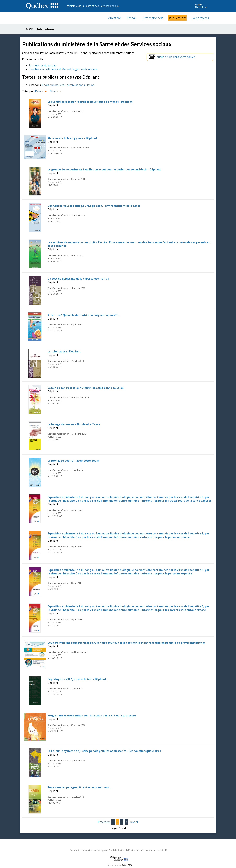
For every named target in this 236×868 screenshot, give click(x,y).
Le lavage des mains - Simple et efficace (74, 424)
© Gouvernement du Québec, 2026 (119, 865)
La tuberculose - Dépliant (64, 351)
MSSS (30, 29)
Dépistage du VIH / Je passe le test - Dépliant (77, 679)
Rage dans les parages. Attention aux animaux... (79, 787)
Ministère (114, 18)
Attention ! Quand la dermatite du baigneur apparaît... (84, 315)
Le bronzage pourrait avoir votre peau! (73, 461)
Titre (53, 91)
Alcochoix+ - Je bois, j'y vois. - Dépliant (72, 138)
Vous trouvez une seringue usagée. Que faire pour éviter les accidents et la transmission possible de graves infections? (126, 643)
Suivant (133, 822)
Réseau (132, 18)
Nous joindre (201, 7)
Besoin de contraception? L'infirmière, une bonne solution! (86, 388)
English (198, 5)
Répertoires (201, 18)
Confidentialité (116, 850)
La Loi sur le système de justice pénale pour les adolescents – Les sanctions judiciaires (104, 751)
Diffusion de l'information (139, 850)
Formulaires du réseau (43, 65)
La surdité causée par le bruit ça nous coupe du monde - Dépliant (90, 102)
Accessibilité (161, 850)
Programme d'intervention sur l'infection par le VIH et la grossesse (92, 715)
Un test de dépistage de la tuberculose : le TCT (78, 279)
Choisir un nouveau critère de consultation (68, 85)
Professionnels (153, 18)
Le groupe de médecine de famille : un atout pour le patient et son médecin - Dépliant (104, 169)
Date (38, 91)
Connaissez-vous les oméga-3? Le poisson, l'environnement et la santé (94, 206)
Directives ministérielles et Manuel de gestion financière (63, 69)
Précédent (104, 822)
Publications (178, 18)
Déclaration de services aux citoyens (88, 850)
